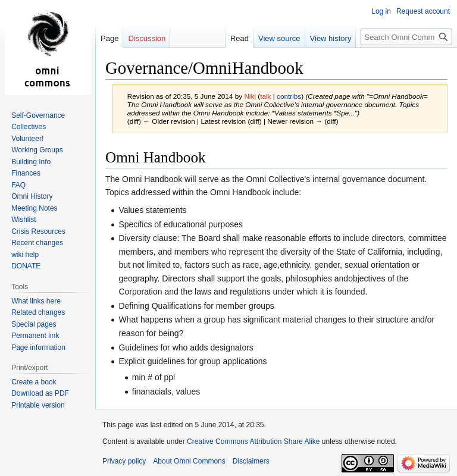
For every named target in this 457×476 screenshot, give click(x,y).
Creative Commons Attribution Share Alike (253, 441)
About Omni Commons (189, 461)
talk (265, 96)
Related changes (38, 312)
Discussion (147, 38)
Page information (38, 347)
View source (279, 38)
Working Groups (37, 150)
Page (109, 38)
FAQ (18, 185)
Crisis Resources (38, 231)
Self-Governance (38, 115)
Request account (423, 11)
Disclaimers (251, 461)
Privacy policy (124, 461)
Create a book (34, 382)
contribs (289, 96)
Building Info (31, 162)
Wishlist (24, 220)
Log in (381, 11)
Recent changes (37, 243)
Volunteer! (27, 139)
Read (240, 38)
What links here (36, 301)
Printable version (38, 405)
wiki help (25, 255)
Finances (26, 173)
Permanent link (35, 336)
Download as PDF (40, 393)
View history (331, 38)
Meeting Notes (34, 208)
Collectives (29, 127)
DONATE (26, 266)
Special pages (34, 324)
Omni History (32, 196)
